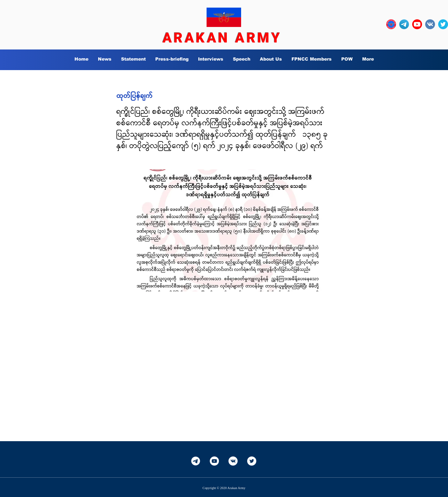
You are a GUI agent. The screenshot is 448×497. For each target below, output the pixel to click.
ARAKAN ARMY (222, 38)
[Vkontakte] (233, 461)
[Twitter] (252, 461)
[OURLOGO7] (391, 24)
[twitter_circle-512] (443, 24)
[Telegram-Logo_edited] (404, 24)
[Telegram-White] (196, 461)
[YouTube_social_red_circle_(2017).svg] (417, 24)
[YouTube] (214, 461)
